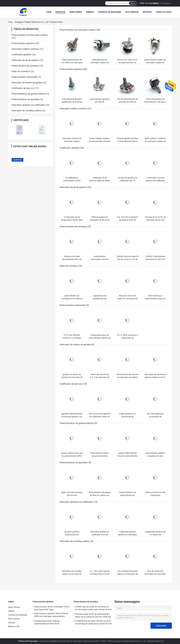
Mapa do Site (14, 626)
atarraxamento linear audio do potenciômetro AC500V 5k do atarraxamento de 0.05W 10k (47, 623)
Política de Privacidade (28, 641)
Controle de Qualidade (109, 12)
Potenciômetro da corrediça (25, 66)
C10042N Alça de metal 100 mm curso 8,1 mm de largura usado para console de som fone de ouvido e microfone (93, 623)
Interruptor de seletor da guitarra (27, 83)
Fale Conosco (132, 12)
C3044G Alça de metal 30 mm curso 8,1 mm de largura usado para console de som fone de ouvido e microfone (93, 608)
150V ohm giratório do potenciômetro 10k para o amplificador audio (155, 102)
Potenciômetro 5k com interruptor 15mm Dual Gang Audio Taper (52, 608)
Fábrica (90, 12)
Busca (133, 3)
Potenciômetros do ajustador (26, 99)
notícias (147, 12)
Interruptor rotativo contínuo (25, 49)
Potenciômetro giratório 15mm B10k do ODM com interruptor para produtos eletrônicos (51, 615)
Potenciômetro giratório (23, 43)
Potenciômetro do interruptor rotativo (30, 35)
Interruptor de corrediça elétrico (27, 111)
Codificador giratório (21, 55)
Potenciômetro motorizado (25, 77)
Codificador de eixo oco (23, 88)
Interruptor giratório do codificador (28, 105)
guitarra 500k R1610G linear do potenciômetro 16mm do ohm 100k (127, 456)
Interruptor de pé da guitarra (25, 60)
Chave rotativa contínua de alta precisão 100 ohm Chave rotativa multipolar (100, 141)
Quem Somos (76, 12)
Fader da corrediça (21, 71)
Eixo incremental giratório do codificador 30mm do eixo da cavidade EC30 (100, 417)
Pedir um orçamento (149, 3)
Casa (49, 12)
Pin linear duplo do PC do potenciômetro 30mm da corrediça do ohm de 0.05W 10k (93, 615)
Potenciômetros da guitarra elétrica (29, 94)
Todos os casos (163, 12)
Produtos (60, 12)
